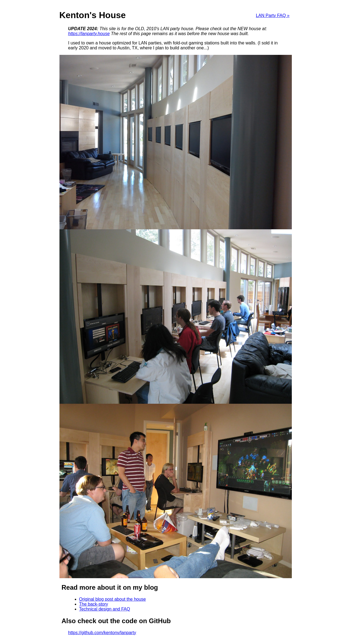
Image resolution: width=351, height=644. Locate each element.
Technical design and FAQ (105, 609)
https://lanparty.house (89, 34)
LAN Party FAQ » (273, 15)
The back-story (94, 604)
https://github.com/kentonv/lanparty (102, 633)
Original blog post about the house (113, 599)
